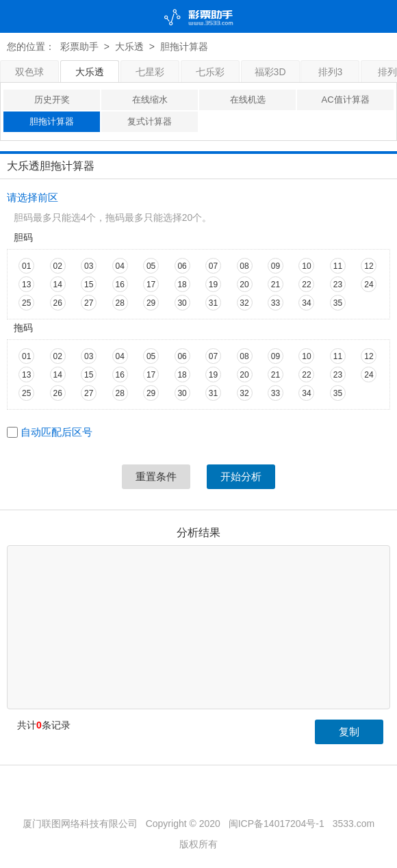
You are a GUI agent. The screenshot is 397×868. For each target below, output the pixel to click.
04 (119, 266)
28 (119, 303)
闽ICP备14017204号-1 (277, 824)
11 (338, 266)
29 (151, 303)
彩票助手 (79, 47)
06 (182, 266)
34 (306, 303)
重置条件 (156, 476)
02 (58, 266)
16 (119, 285)
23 (338, 285)
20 (244, 285)
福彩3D (270, 72)
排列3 (331, 72)
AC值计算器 (345, 100)
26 (58, 303)
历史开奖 (52, 100)
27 (89, 303)
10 (306, 266)
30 (182, 303)
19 (213, 285)
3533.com (354, 824)
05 (151, 266)
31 (213, 303)
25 (26, 303)
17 (151, 285)
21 (276, 285)
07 (213, 266)
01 (26, 266)
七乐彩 (210, 72)
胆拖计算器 (52, 121)
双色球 (29, 72)
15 (89, 285)
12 (369, 266)
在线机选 (248, 100)
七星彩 (150, 72)
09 (276, 266)
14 (58, 285)
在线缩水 (150, 100)
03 (89, 266)
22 (306, 285)
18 (182, 285)
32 (244, 303)
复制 (349, 732)
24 (369, 285)
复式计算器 (150, 121)
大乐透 (129, 47)
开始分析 (241, 476)
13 (26, 285)
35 (338, 303)
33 (276, 303)
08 (244, 266)
